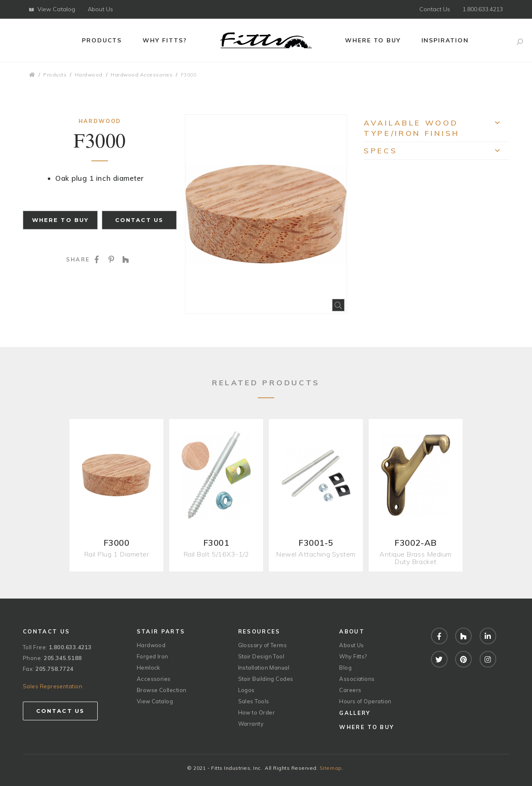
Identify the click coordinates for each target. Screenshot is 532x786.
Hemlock (149, 668)
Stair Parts (161, 631)
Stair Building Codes (266, 679)
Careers (350, 690)
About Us (100, 9)
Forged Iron (153, 656)
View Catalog (52, 9)
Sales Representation (53, 686)
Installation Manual (264, 668)
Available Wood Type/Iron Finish (436, 128)
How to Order (256, 712)
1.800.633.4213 (483, 9)
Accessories (154, 679)
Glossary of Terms (263, 645)
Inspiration (445, 40)
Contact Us (435, 9)
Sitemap (331, 768)
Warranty (251, 724)
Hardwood (89, 75)
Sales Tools (254, 701)
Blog (345, 668)
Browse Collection (162, 690)
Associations (357, 679)
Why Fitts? (165, 40)
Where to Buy (373, 40)
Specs (436, 153)
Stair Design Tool (261, 656)
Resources (259, 631)
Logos (246, 690)
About (352, 631)
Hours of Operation (365, 701)
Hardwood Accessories (142, 75)
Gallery (355, 713)
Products (102, 40)
